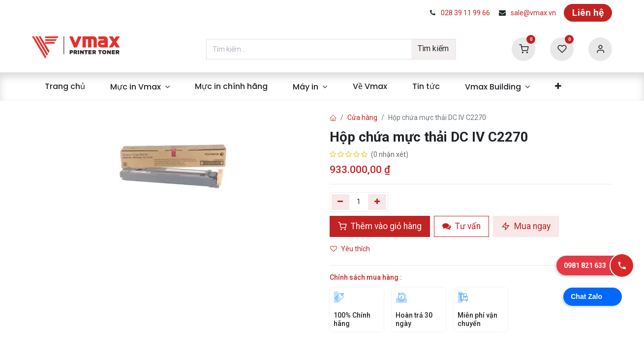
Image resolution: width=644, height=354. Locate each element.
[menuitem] (65, 87)
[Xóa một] (341, 202)
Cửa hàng (362, 118)
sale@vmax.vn (533, 13)
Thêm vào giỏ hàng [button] (380, 226)
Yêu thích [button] (351, 249)
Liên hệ (588, 13)
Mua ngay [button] (526, 226)
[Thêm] (377, 202)
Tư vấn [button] (461, 226)
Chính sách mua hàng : (366, 277)
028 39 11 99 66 (465, 13)
